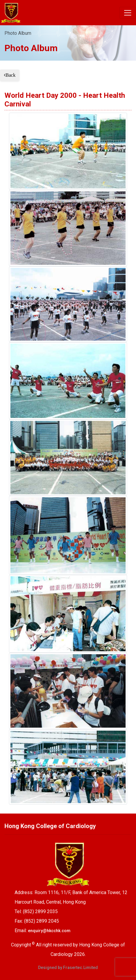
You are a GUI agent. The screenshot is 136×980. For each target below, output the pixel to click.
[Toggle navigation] (128, 13)
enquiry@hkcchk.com (49, 931)
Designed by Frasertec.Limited (68, 968)
